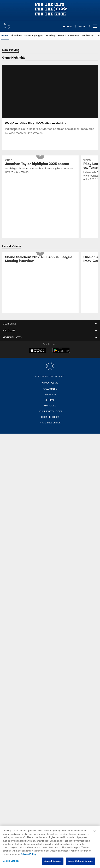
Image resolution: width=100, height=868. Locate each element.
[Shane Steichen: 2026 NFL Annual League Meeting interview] (40, 259)
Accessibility (50, 389)
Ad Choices (50, 406)
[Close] (95, 831)
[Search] (89, 26)
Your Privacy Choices (50, 411)
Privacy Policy (50, 383)
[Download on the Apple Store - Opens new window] (38, 351)
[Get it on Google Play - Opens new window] (61, 352)
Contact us (50, 394)
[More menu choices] (95, 26)
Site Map (50, 400)
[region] (50, 847)
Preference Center (50, 423)
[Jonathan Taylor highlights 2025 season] (40, 167)
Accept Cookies (53, 861)
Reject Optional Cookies (80, 861)
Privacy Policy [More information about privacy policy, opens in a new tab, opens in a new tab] (28, 854)
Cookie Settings (50, 417)
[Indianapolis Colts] (50, 366)
